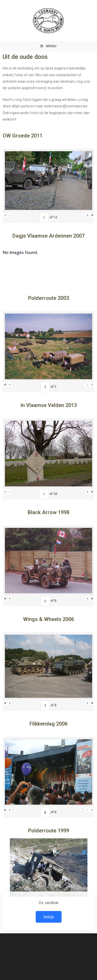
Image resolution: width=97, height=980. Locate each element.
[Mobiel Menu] (48, 46)
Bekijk (49, 917)
